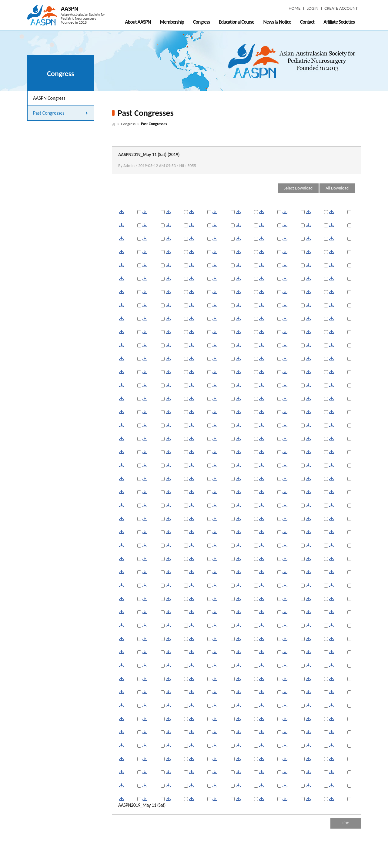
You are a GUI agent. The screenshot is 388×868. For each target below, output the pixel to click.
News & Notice (277, 22)
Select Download (298, 188)
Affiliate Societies (339, 22)
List (346, 823)
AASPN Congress (49, 98)
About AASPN (138, 22)
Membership (172, 22)
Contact (307, 22)
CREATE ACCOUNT (341, 8)
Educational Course (236, 22)
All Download (337, 188)
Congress (201, 22)
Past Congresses (49, 113)
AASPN (66, 15)
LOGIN (312, 8)
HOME (294, 8)
